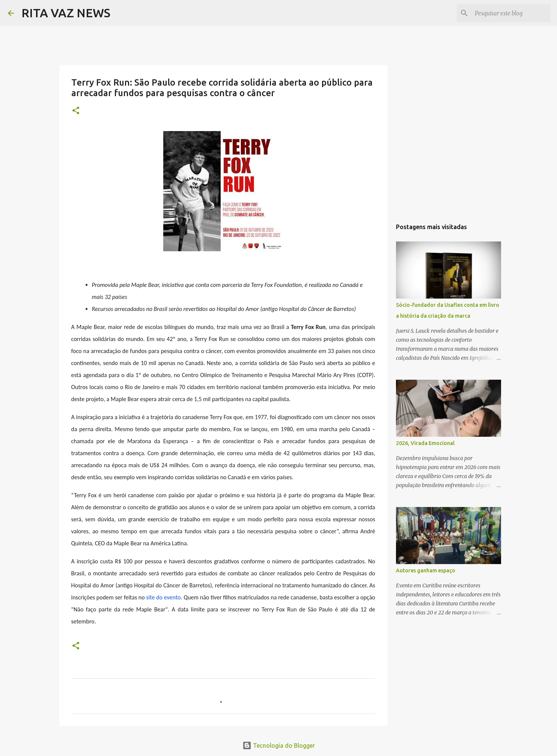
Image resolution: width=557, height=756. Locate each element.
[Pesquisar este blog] (511, 13)
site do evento (163, 597)
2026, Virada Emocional (425, 443)
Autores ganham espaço (426, 570)
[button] (76, 111)
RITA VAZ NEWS (66, 13)
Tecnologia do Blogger (279, 745)
